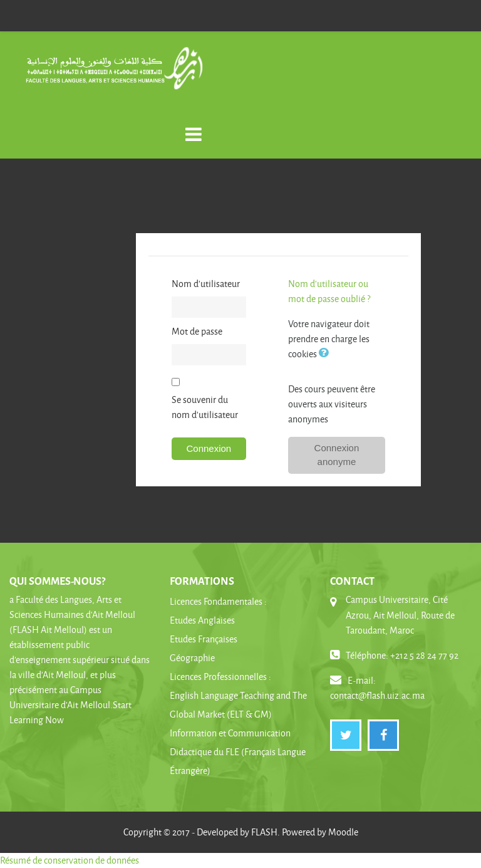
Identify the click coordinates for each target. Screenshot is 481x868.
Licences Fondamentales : (218, 601)
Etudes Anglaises (202, 620)
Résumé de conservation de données (70, 860)
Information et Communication (230, 733)
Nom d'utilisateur (206, 284)
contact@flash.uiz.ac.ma (377, 695)
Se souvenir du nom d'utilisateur (205, 407)
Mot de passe (197, 331)
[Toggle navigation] (194, 128)
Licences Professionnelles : (220, 677)
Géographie (192, 658)
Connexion (209, 448)
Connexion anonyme (337, 455)
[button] (326, 354)
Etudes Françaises (204, 639)
